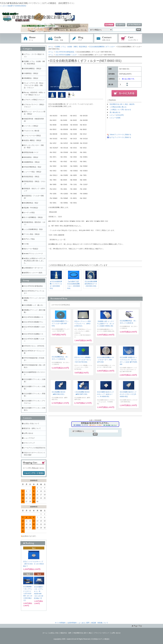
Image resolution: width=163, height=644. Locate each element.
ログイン (120, 25)
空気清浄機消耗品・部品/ (33, 167)
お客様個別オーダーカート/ (33, 268)
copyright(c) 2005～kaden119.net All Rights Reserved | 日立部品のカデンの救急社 (81, 639)
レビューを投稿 (115, 118)
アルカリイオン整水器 (32, 131)
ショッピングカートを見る (34, 473)
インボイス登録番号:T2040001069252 (13, 6)
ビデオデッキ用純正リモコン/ (34, 100)
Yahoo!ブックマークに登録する (120, 135)
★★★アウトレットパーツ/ (33, 254)
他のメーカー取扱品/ (31, 249)
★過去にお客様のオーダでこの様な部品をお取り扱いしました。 (35, 261)
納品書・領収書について (100, 623)
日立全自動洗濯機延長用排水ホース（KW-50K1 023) (91, 284)
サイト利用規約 (60, 623)
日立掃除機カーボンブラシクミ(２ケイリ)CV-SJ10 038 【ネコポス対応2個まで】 (28, 594)
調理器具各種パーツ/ (31, 152)
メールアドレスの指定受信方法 (35, 448)
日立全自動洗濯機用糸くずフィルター (102, 47)
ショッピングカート (130, 38)
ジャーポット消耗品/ (31, 126)
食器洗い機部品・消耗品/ (33, 140)
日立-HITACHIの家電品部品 (65, 52)
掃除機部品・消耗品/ (31, 78)
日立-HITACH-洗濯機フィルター (66, 55)
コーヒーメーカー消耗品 (32, 136)
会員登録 (109, 25)
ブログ (82, 38)
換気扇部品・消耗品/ (31, 157)
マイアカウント (134, 25)
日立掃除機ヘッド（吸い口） (34, 305)
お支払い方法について (32, 424)
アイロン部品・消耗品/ (32, 234)
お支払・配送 (57, 38)
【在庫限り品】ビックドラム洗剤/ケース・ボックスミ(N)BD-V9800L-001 (106, 324)
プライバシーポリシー (102, 633)
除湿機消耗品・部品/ (31, 203)
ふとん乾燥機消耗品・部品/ (33, 229)
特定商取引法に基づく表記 (83, 633)
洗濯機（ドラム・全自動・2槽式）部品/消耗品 (71, 47)
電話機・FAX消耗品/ (31, 208)
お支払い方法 (54, 633)
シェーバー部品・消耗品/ (33, 172)
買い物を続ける (115, 112)
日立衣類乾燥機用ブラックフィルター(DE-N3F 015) (60, 324)
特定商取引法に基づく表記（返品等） (123, 104)
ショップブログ (29, 438)
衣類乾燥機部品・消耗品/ (33, 69)
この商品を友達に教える (118, 107)
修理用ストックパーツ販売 (33, 273)
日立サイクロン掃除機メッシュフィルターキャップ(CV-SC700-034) (83, 360)
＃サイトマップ (29, 443)
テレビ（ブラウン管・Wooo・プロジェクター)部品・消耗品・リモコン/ (34, 85)
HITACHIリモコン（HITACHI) (34, 346)
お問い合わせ (106, 38)
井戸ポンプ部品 (29, 239)
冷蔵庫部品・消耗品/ (31, 73)
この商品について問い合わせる (120, 110)
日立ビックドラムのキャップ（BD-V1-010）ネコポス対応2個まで (33, 564)
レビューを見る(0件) (117, 115)
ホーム (33, 38)
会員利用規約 (72, 623)
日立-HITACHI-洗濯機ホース (34, 334)
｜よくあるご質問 (83, 623)
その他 (26, 244)
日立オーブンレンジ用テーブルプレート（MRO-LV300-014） (83, 324)
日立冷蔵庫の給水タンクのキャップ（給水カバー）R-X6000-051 (105, 394)
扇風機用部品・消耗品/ (32, 162)
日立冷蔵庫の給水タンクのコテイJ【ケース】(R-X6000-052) (128, 394)
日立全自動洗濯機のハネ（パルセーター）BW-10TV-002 (105, 360)
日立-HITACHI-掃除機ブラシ (34, 322)
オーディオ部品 (29, 213)
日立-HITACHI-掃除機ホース (34, 317)
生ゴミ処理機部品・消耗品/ (33, 217)
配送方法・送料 (66, 633)
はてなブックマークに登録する (120, 137)
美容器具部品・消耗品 (32, 177)
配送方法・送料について (32, 428)
